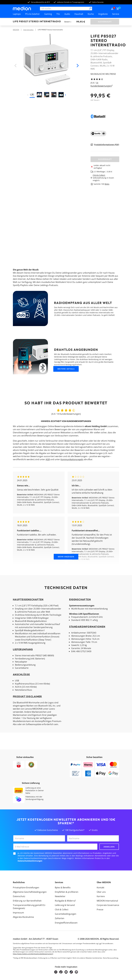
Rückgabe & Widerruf (65, 901)
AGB (48, 459)
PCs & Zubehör (33, 14)
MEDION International (107, 901)
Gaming (48, 14)
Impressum (18, 913)
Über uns (101, 892)
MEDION (16, 30)
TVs (58, 14)
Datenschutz (19, 896)
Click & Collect (62, 910)
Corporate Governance (108, 905)
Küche (91, 14)
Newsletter (60, 896)
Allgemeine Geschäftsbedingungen (30, 892)
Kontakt (101, 888)
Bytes (107, 184)
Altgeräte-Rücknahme (23, 917)
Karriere (101, 896)
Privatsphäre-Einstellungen (26, 888)
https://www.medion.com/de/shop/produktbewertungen (33, 954)
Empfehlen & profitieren (67, 892)
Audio (67, 14)
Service (116, 14)
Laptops (17, 14)
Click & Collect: (99, 175)
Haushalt (79, 14)
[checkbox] (14, 854)
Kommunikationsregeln (72, 459)
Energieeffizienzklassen (66, 923)
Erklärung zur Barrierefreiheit (27, 901)
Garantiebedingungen (66, 914)
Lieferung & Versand (65, 905)
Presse (100, 910)
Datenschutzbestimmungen (30, 861)
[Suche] (90, 9)
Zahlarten (60, 918)
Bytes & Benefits (63, 888)
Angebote (103, 14)
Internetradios (28, 30)
